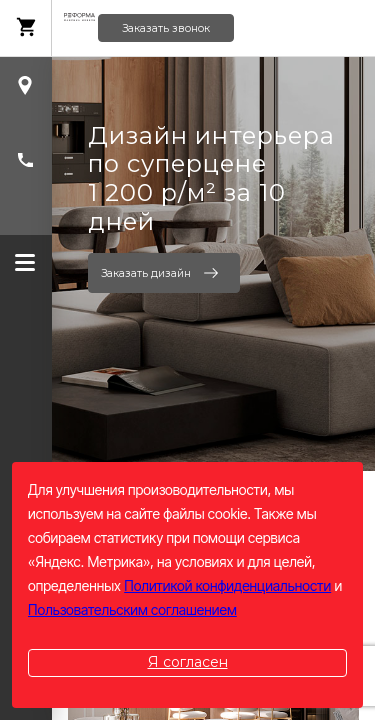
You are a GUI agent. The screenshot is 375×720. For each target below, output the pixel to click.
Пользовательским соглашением (132, 609)
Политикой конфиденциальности (227, 585)
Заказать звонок (166, 28)
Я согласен (188, 662)
